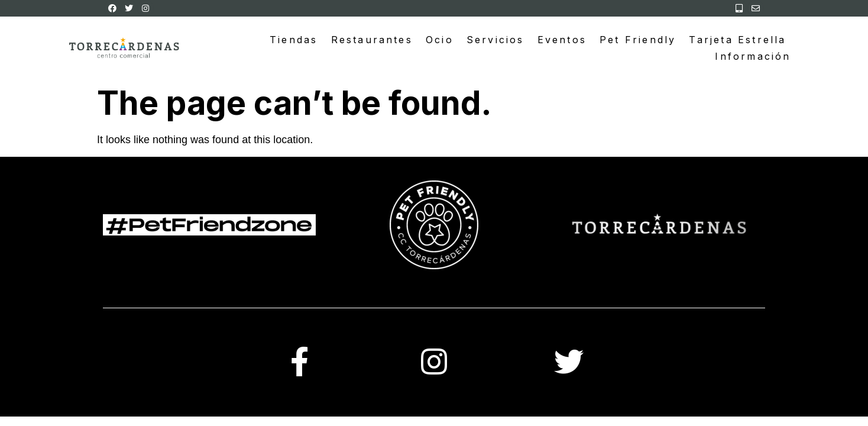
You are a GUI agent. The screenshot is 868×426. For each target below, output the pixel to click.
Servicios (495, 40)
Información (753, 56)
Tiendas (294, 40)
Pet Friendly (638, 40)
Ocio (440, 40)
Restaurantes (372, 40)
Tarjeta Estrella (737, 40)
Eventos (562, 40)
